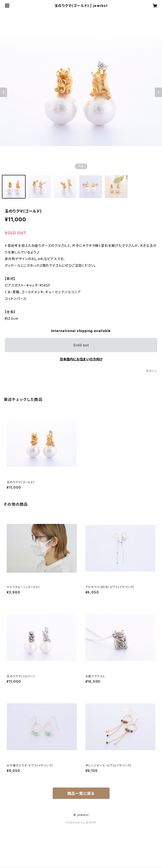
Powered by (81, 822)
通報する (151, 371)
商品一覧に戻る (81, 793)
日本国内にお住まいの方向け (81, 359)
